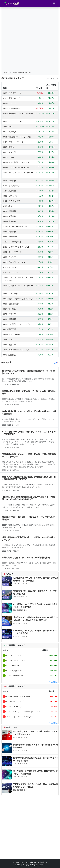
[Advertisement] (30, 39)
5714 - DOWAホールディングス (16, 350)
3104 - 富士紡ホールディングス (16, 226)
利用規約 (33, 862)
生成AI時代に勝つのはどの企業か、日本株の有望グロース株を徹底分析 (36, 632)
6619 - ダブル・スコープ (13, 121)
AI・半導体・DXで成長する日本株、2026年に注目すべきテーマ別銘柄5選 (35, 606)
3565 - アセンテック (11, 257)
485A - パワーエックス (16, 706)
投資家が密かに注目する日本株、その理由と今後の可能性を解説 (36, 746)
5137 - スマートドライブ (13, 142)
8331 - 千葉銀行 (9, 319)
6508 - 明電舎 (8, 147)
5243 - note (8, 127)
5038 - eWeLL (8, 157)
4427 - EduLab (13, 665)
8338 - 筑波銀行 (9, 216)
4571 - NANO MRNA (11, 334)
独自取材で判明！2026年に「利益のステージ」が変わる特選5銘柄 (35, 592)
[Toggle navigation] (54, 3)
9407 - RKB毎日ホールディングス (17, 324)
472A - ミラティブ (10, 272)
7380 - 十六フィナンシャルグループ (18, 299)
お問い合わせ (43, 862)
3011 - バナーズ (9, 103)
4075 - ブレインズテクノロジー (20, 717)
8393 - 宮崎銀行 (9, 181)
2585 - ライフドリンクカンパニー (17, 247)
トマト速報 (11, 3)
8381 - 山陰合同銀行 (11, 304)
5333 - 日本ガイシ (10, 196)
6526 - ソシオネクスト (12, 242)
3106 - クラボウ (9, 267)
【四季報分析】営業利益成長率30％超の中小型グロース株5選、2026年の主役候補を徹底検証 (36, 619)
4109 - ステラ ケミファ (12, 201)
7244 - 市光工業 (9, 345)
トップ (6, 72)
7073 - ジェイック (10, 294)
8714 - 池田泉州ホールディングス (17, 137)
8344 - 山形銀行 (9, 232)
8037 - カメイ (8, 339)
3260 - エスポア (9, 132)
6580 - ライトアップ (15, 701)
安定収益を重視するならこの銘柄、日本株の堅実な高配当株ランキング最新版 (36, 579)
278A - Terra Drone (15, 676)
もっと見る (53, 363)
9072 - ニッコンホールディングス (17, 167)
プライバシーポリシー (20, 862)
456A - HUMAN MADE (12, 108)
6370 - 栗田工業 (9, 329)
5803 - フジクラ (9, 152)
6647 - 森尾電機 (9, 191)
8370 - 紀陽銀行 (9, 355)
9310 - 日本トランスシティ (14, 262)
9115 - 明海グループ (11, 98)
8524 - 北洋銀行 (9, 221)
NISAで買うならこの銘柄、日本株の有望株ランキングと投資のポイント (35, 733)
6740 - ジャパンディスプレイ (19, 696)
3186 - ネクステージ (11, 186)
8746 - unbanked (10, 237)
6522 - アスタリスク (15, 655)
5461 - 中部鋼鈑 (9, 211)
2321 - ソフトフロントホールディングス (23, 712)
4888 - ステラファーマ (12, 93)
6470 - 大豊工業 (9, 314)
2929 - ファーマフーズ (12, 252)
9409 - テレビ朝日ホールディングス (18, 162)
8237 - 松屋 (7, 206)
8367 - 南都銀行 (9, 309)
